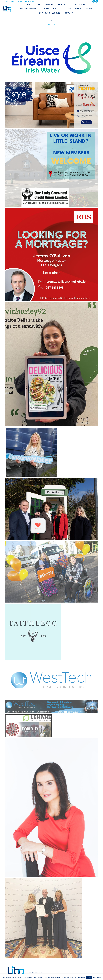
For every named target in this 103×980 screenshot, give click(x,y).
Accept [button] (89, 977)
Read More (97, 977)
